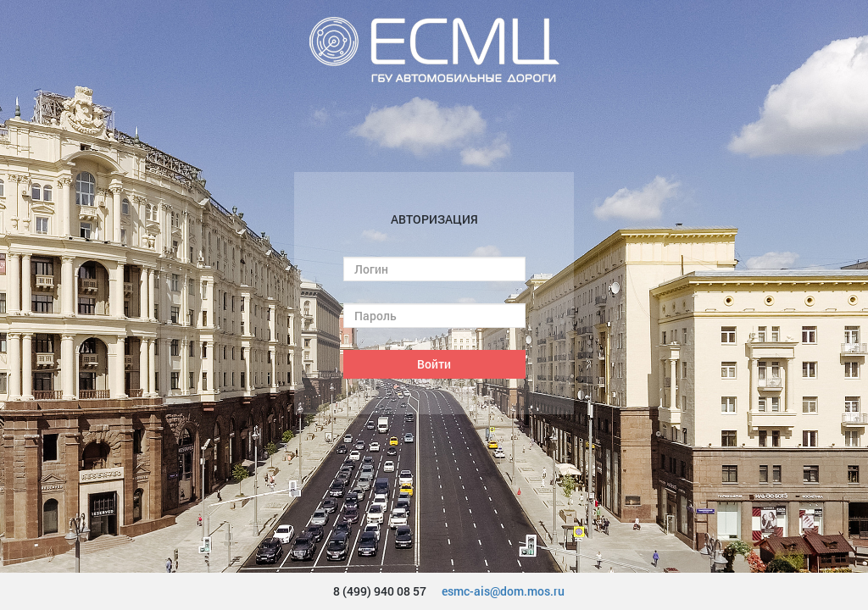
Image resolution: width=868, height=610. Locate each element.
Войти (434, 364)
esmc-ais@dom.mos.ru (503, 591)
